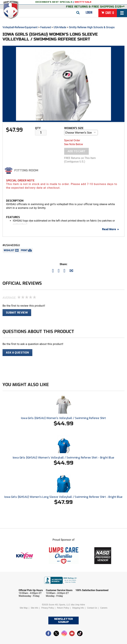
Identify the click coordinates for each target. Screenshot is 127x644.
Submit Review (17, 313)
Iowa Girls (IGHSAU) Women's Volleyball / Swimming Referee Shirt (63, 418)
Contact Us (92, 608)
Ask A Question (17, 353)
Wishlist (9, 250)
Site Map (24, 608)
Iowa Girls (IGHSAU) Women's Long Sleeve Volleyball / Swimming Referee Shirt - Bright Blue (63, 497)
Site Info (35, 608)
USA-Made (60, 27)
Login (89, 13)
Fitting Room (26, 170)
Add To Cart (76, 151)
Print (24, 250)
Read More (110, 229)
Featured (46, 27)
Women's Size (74, 128)
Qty (38, 128)
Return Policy (63, 608)
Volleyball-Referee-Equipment (20, 27)
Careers (104, 608)
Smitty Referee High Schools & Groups (92, 27)
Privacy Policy (48, 608)
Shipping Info (78, 608)
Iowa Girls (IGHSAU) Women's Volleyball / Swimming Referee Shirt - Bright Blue (64, 458)
